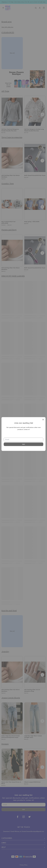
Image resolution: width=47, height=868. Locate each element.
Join (24, 444)
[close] (43, 420)
